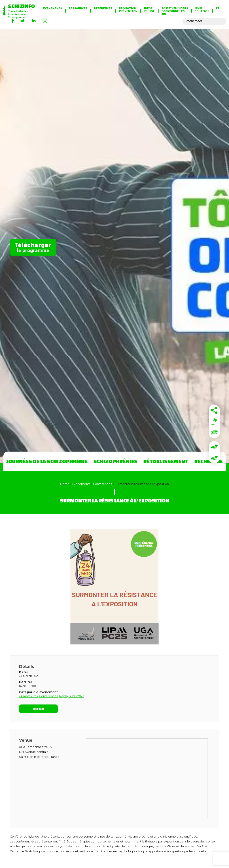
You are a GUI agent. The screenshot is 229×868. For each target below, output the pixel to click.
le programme (33, 247)
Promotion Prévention (128, 10)
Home (65, 484)
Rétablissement (166, 461)
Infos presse (149, 10)
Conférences (102, 484)
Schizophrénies (116, 461)
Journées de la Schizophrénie (47, 461)
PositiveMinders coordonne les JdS (175, 11)
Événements (53, 8)
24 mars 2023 (28, 696)
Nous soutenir (202, 10)
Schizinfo (21, 6)
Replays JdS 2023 (72, 696)
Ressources (78, 8)
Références (103, 8)
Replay (38, 709)
